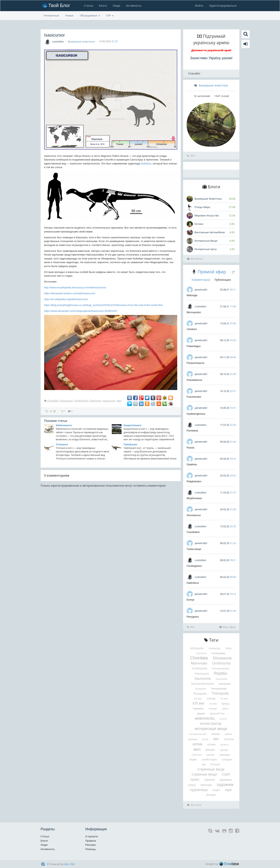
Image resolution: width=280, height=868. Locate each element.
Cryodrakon (193, 532)
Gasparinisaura (132, 425)
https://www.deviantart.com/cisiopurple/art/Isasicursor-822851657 (81, 311)
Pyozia (190, 448)
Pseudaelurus (194, 380)
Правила (91, 841)
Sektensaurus (64, 425)
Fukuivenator (194, 397)
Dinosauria (66, 401)
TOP (110, 15)
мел (119, 401)
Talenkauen (130, 444)
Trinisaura (62, 444)
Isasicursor (109, 401)
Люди (116, 6)
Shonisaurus (194, 515)
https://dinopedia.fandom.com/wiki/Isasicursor (70, 293)
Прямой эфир (212, 272)
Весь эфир (227, 627)
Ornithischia (81, 401)
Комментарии (201, 280)
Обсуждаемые (90, 15)
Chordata (53, 401)
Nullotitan (146, 164)
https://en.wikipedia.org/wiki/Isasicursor (66, 299)
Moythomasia (194, 498)
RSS (191, 156)
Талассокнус (194, 549)
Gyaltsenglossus (196, 414)
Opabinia (192, 464)
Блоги (103, 6)
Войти (199, 6)
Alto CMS (70, 864)
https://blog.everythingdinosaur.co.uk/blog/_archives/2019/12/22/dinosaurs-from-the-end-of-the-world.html (103, 305)
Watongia (192, 295)
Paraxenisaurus (195, 363)
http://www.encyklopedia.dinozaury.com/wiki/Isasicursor (75, 287)
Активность (134, 6)
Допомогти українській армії (211, 50)
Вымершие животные (81, 41)
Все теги (194, 805)
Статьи (88, 6)
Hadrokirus (193, 583)
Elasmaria (95, 401)
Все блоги (195, 259)
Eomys (191, 600)
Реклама (90, 845)
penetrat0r (201, 290)
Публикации (223, 280)
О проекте (92, 836)
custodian (58, 41)
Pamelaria (192, 431)
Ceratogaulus (194, 566)
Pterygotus (193, 617)
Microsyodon (194, 312)
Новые (69, 15)
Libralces (192, 329)
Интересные (51, 15)
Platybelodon (194, 481)
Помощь (90, 849)
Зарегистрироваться (223, 6)
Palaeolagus (194, 346)
